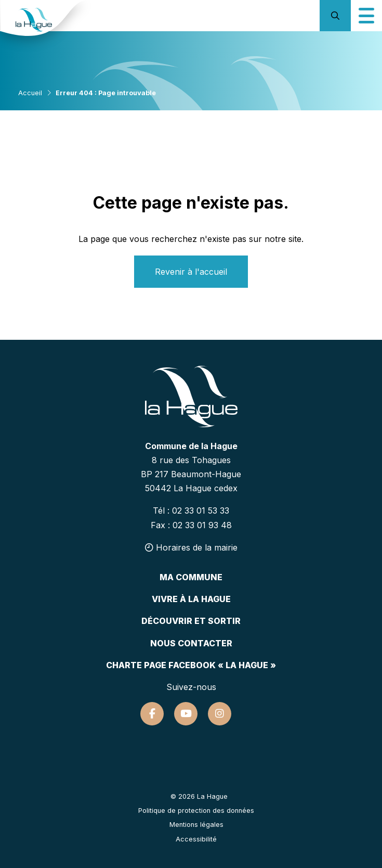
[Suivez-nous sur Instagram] (220, 714)
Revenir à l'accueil (191, 272)
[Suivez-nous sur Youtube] (186, 714)
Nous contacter (191, 643)
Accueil (30, 93)
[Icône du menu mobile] (366, 16)
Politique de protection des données (196, 810)
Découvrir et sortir (191, 621)
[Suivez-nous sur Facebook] (152, 714)
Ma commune (191, 577)
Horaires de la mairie (191, 547)
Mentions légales (196, 825)
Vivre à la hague (191, 599)
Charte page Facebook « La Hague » (191, 665)
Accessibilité (196, 839)
